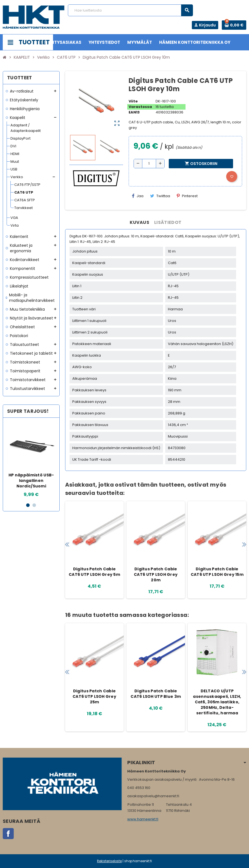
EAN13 (134, 112)
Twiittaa (160, 196)
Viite (133, 101)
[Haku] (130, 10)
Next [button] (244, 544)
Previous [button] (67, 544)
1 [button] (28, 505)
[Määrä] (149, 164)
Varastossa (140, 107)
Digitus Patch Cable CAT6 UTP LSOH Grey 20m (156, 574)
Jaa (138, 196)
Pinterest (187, 196)
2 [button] (34, 505)
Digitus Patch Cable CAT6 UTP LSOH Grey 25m (94, 696)
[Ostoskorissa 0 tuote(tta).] (234, 25)
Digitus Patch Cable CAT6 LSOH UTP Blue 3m (156, 694)
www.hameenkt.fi (143, 819)
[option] (31, 460)
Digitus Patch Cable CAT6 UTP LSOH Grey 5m (94, 572)
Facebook (8, 834)
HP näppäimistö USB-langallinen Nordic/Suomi (31, 481)
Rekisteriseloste (109, 861)
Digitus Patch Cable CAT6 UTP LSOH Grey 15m (217, 572)
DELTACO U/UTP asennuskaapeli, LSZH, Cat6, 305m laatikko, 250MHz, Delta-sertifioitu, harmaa (217, 702)
